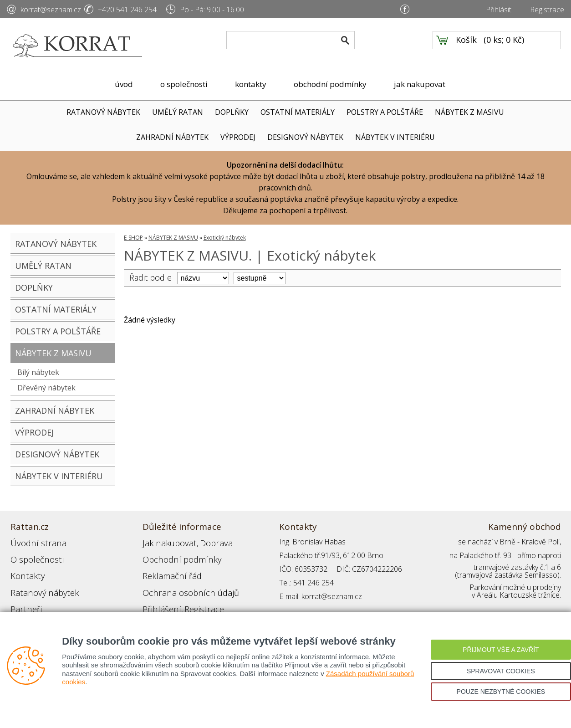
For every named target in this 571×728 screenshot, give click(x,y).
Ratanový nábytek (39, 583)
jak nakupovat (420, 84)
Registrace (547, 10)
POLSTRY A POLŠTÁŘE (385, 112)
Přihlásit (499, 10)
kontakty (251, 84)
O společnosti (33, 555)
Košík (466, 46)
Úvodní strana (33, 542)
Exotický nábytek (225, 238)
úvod (124, 84)
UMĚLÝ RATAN (178, 112)
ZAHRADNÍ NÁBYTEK (172, 137)
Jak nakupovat (165, 542)
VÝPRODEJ (238, 137)
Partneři (23, 596)
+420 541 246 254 (127, 10)
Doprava (204, 542)
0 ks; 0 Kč (504, 46)
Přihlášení (158, 596)
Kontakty (25, 569)
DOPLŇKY (232, 112)
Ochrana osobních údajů (182, 583)
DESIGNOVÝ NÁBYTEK (305, 137)
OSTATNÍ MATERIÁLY (298, 112)
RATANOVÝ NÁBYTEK (103, 112)
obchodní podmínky (330, 84)
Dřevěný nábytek (46, 388)
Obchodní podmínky (174, 555)
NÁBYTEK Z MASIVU (469, 112)
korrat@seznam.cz (51, 10)
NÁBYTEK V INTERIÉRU (395, 137)
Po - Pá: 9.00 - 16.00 (212, 10)
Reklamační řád (167, 569)
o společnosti (184, 84)
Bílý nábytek (38, 372)
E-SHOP (133, 238)
